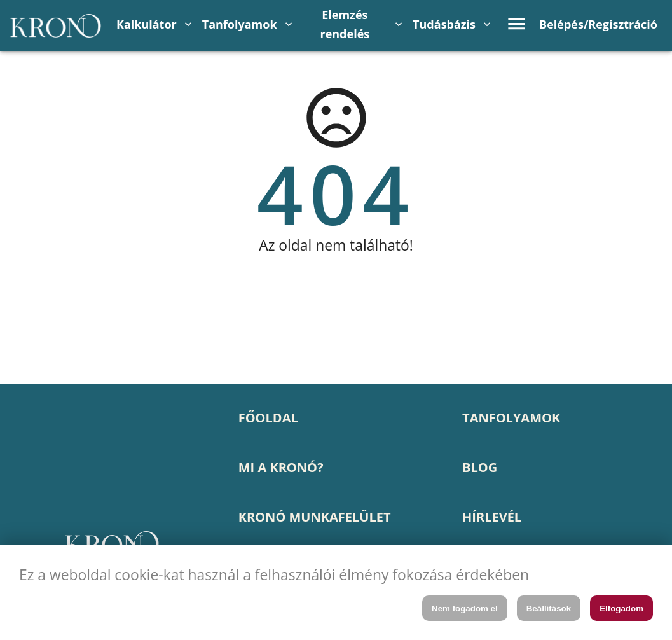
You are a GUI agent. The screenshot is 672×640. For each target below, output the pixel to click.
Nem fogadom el (465, 609)
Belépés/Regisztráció (598, 24)
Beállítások (549, 609)
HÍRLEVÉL (492, 517)
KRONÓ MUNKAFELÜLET (315, 517)
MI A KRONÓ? (281, 467)
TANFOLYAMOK (511, 418)
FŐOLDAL (268, 418)
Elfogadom (621, 609)
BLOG (480, 467)
